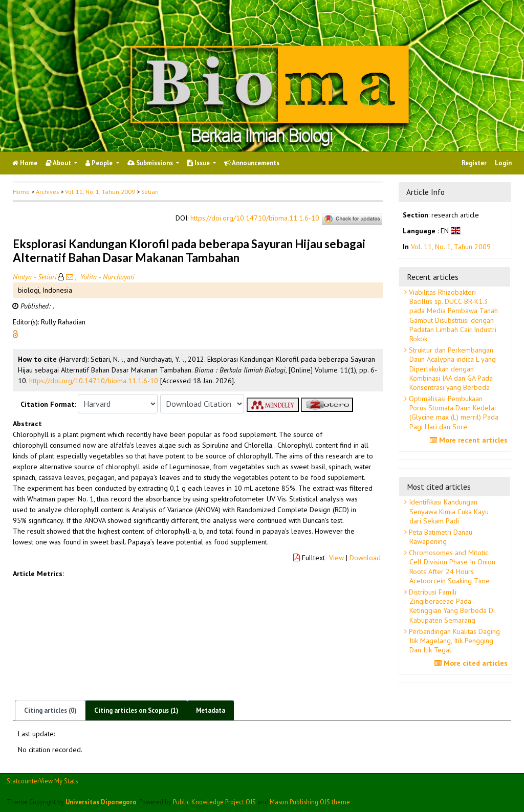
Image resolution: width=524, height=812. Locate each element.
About (59, 163)
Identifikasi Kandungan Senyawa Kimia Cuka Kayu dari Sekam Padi (448, 511)
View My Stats (59, 781)
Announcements (252, 163)
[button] (15, 334)
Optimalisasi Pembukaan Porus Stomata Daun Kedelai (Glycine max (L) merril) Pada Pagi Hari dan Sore (453, 413)
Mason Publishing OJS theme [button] (310, 802)
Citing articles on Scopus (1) (136, 710)
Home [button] (21, 192)
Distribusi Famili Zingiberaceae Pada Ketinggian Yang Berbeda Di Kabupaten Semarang (451, 606)
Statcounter (23, 781)
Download (365, 558)
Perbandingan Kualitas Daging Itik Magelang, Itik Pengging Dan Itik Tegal (453, 641)
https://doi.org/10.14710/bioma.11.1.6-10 (255, 218)
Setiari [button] (150, 192)
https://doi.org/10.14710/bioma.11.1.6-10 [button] (94, 381)
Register (474, 163)
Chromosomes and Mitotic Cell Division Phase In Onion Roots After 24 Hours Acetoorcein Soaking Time (451, 567)
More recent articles (470, 440)
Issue (199, 163)
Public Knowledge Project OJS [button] (214, 802)
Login (503, 163)
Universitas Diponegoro (101, 802)
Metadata (211, 710)
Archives (47, 192)
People (100, 163)
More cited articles (472, 663)
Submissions (151, 163)
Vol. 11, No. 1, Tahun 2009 (100, 192)
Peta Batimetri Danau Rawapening (440, 537)
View (336, 558)
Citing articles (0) (50, 710)
